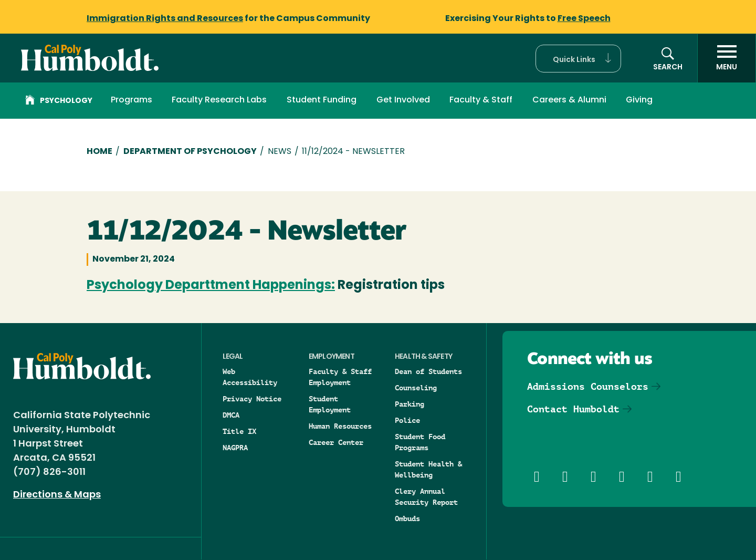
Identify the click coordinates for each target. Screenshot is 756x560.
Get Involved (403, 100)
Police (407, 420)
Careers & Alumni (569, 100)
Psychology (59, 101)
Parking (409, 404)
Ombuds (407, 518)
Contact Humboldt (573, 409)
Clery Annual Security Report (426, 497)
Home (99, 152)
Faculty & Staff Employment (340, 377)
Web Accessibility (250, 377)
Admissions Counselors (588, 386)
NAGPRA (235, 448)
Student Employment (330, 404)
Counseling (416, 388)
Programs (132, 100)
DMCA (231, 415)
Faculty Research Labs (219, 100)
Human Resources (340, 426)
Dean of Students (428, 371)
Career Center (336, 442)
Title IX (239, 431)
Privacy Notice (252, 399)
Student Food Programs (420, 442)
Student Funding (322, 100)
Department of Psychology (190, 152)
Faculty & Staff (481, 100)
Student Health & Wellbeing (428, 469)
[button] (578, 59)
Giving (639, 100)
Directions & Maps (57, 495)
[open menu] (727, 58)
